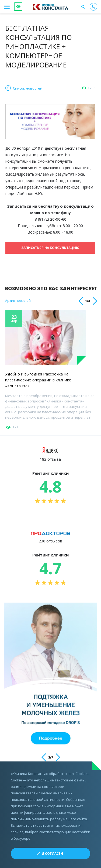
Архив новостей (18, 301)
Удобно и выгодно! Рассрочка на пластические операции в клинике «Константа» (38, 380)
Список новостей (28, 88)
